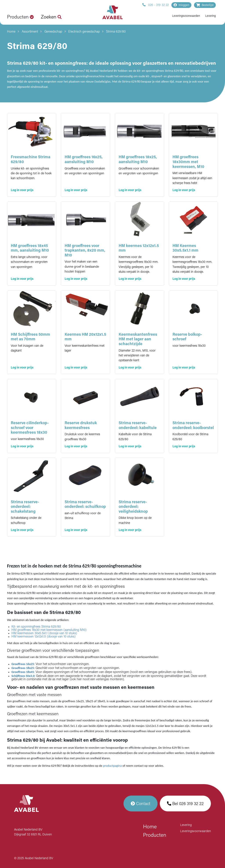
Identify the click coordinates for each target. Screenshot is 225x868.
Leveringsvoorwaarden (186, 16)
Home (11, 32)
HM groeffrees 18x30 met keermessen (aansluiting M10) (49, 630)
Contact (141, 803)
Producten (155, 835)
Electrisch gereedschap (84, 32)
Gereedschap (53, 32)
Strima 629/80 (116, 32)
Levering (210, 16)
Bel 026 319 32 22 (185, 803)
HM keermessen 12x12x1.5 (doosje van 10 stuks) (44, 637)
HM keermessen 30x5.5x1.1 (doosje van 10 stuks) (44, 633)
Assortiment (30, 32)
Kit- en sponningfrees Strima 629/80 (36, 627)
